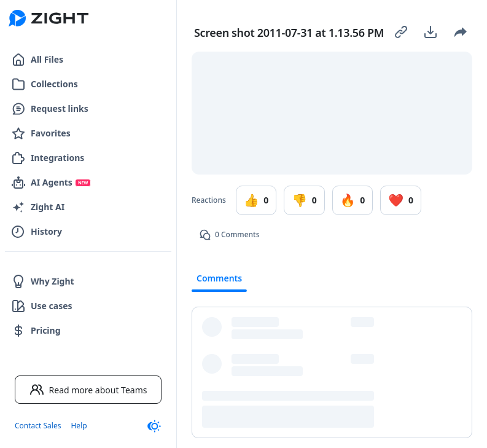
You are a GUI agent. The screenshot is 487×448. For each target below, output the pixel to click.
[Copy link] (401, 32)
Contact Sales (38, 426)
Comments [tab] (219, 278)
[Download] (431, 32)
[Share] (460, 32)
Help (79, 426)
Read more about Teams (88, 390)
